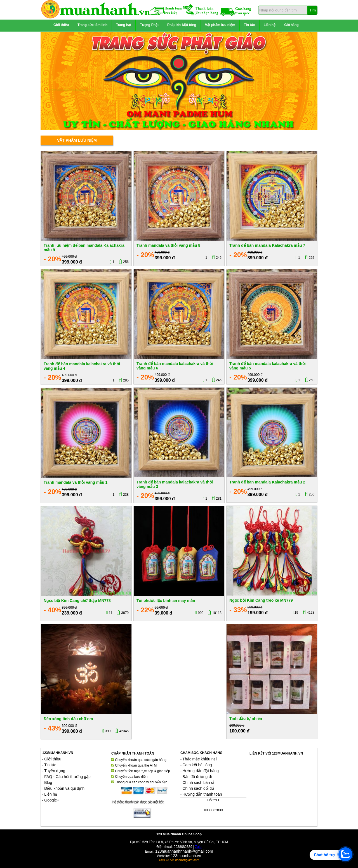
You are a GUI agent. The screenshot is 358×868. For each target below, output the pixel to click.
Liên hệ (270, 25)
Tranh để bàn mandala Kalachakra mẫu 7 (267, 245)
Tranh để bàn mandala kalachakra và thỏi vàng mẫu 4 (82, 366)
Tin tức (249, 25)
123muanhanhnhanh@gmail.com (184, 851)
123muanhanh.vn (186, 856)
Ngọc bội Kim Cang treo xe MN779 (261, 600)
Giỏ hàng (291, 25)
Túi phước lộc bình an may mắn (166, 601)
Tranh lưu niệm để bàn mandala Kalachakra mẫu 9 (84, 247)
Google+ (52, 800)
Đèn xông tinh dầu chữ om (68, 719)
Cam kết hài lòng (197, 765)
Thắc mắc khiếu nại (199, 759)
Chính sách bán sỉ (198, 782)
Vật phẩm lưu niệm (220, 25)
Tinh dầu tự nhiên (246, 718)
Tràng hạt (124, 25)
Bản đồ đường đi (197, 777)
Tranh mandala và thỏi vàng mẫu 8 (168, 245)
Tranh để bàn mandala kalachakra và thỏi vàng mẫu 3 (175, 484)
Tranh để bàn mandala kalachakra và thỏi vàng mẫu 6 (175, 366)
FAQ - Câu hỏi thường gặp (67, 777)
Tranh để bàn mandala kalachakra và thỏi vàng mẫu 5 (268, 366)
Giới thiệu (61, 25)
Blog (48, 782)
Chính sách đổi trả (198, 788)
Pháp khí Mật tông (182, 25)
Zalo (198, 847)
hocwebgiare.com (187, 860)
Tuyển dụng (55, 771)
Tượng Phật (149, 25)
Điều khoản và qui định (64, 788)
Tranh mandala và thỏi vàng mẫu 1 (76, 482)
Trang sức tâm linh (92, 25)
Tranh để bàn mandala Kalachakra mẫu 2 (267, 482)
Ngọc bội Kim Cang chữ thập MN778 (77, 601)
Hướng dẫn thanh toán (202, 794)
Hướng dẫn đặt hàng (201, 771)
